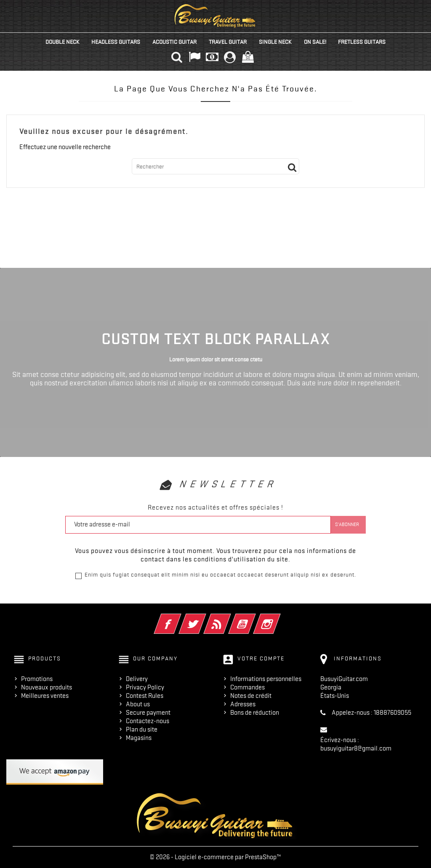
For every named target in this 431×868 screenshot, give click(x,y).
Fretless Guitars (362, 42)
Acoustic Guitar (174, 42)
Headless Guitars (116, 42)
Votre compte (261, 658)
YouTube (254, 618)
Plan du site (142, 729)
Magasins (139, 738)
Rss (229, 618)
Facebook (179, 618)
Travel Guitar (228, 42)
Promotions (37, 679)
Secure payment (148, 713)
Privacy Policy (145, 687)
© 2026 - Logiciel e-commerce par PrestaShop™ (215, 857)
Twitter (204, 618)
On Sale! (315, 42)
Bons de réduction (255, 713)
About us (138, 704)
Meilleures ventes (45, 696)
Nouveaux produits (47, 687)
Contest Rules (145, 696)
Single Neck (275, 42)
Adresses (243, 704)
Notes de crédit (251, 696)
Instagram (278, 618)
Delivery (137, 679)
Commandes (247, 687)
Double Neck (63, 42)
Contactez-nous (148, 721)
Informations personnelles (266, 679)
